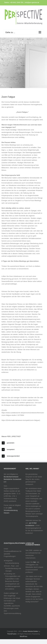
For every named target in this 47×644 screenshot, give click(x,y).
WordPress (23, 636)
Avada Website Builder (31, 631)
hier (35, 562)
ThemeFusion (12, 634)
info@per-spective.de (32, 3)
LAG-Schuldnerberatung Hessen (11, 510)
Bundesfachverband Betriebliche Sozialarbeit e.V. (12, 479)
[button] (22, 443)
